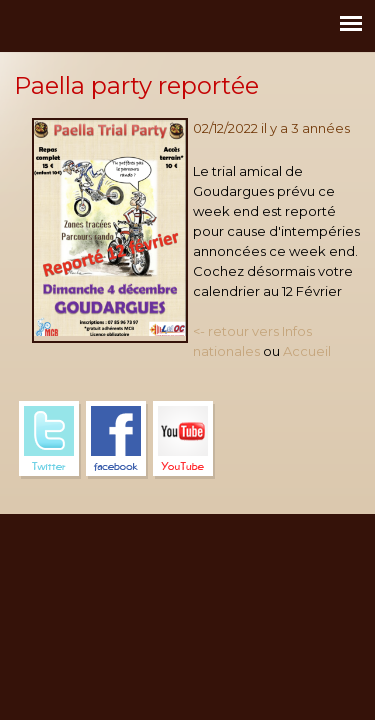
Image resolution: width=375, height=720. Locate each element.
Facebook (117, 440)
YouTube (184, 440)
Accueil (307, 351)
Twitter (50, 440)
